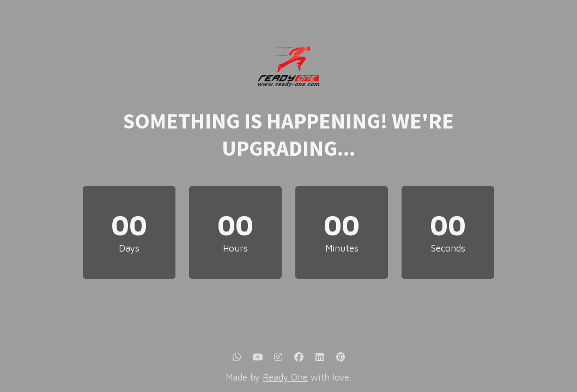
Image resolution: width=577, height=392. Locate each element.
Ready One (285, 377)
